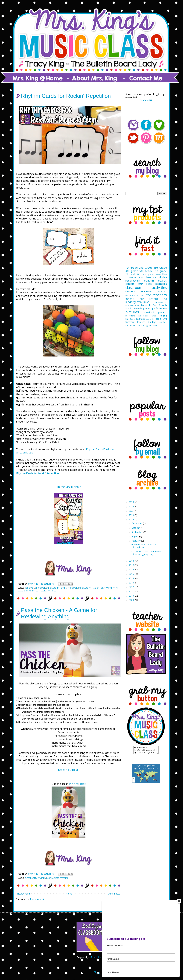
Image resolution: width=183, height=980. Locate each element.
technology (143, 325)
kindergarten (134, 302)
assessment (131, 277)
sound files (151, 319)
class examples (156, 284)
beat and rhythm (109, 588)
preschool (149, 312)
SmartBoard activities (135, 319)
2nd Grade (40, 588)
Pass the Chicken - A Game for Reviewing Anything (59, 613)
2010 (132, 596)
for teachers (53, 878)
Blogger (98, 972)
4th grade (62, 588)
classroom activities (28, 591)
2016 (132, 570)
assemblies (161, 274)
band (142, 277)
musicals (138, 308)
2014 (132, 578)
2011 (132, 591)
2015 (132, 574)
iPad (165, 299)
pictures (52, 591)
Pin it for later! (78, 784)
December (137, 523)
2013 (132, 583)
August (135, 536)
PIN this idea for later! (68, 487)
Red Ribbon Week (147, 316)
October (136, 528)
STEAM (164, 319)
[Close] (179, 901)
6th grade (83, 588)
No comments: (48, 584)
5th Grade (72, 588)
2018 (132, 561)
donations (130, 295)
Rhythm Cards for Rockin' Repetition (66, 96)
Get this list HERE (68, 770)
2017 (132, 565)
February (136, 541)
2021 (132, 511)
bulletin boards (155, 280)
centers (130, 284)
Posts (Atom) (37, 899)
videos (153, 325)
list (152, 302)
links (146, 302)
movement (161, 302)
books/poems (133, 281)
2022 (132, 507)
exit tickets (141, 295)
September (137, 532)
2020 (132, 515)
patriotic (147, 308)
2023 (132, 502)
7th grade (148, 274)
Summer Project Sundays (141, 322)
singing (163, 316)
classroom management (139, 291)
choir (140, 284)
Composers (161, 291)
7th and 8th (94, 588)
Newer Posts (24, 894)
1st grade (30, 588)
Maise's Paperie (98, 957)
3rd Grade (51, 588)
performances (160, 308)
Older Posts (114, 894)
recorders (130, 316)
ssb (158, 319)
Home (69, 894)
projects (163, 312)
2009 (132, 600)
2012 (132, 587)
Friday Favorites (148, 299)
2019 (132, 519)
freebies (43, 591)
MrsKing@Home (132, 305)
